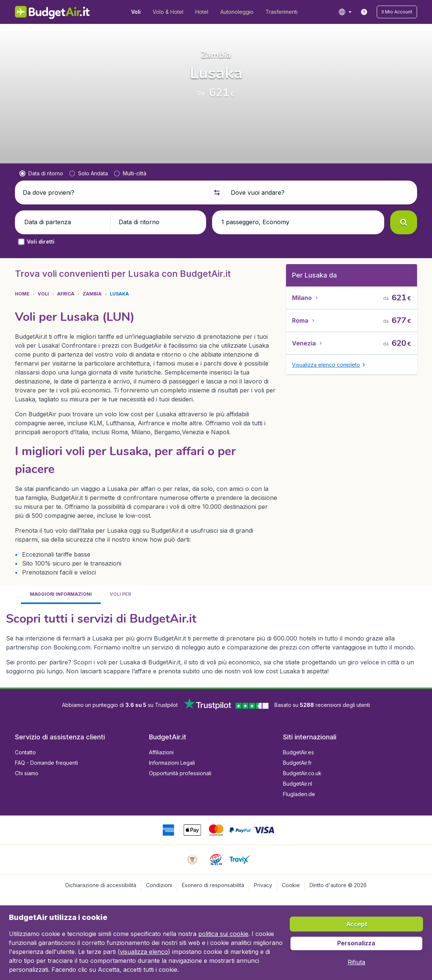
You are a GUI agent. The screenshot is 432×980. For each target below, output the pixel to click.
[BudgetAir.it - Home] (52, 12)
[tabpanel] (216, 643)
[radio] (41, 173)
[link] (364, 12)
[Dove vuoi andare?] (321, 192)
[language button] (345, 12)
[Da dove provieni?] (113, 192)
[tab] (61, 595)
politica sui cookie (223, 934)
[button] (397, 12)
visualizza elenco (144, 952)
